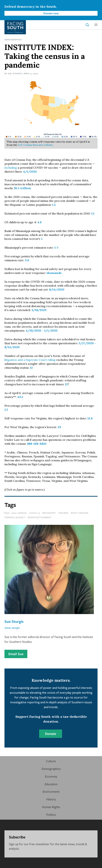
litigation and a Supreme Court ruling (30, 360)
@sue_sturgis (12, 628)
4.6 (39, 222)
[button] (96, 25)
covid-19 (34, 513)
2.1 (93, 213)
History (51, 799)
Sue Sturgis (15, 73)
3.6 (27, 260)
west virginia (80, 513)
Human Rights (51, 807)
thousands (54, 273)
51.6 (90, 418)
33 (59, 427)
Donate (51, 734)
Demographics (13, 40)
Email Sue (16, 654)
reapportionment (40, 517)
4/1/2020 (30, 171)
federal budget (15, 517)
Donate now (51, 13)
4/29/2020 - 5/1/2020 (42, 330)
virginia (63, 513)
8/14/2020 (57, 289)
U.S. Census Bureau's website (35, 145)
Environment (51, 792)
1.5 (54, 205)
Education (51, 784)
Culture (51, 761)
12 (31, 368)
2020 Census (19, 513)
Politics (51, 815)
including (11, 168)
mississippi (49, 513)
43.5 (20, 397)
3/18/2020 (39, 310)
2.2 (6, 410)
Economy (51, 776)
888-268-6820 (37, 444)
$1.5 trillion (23, 188)
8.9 (56, 248)
